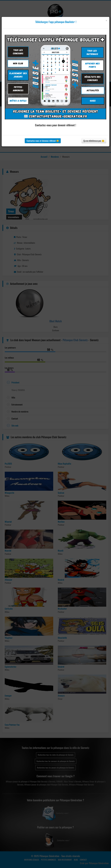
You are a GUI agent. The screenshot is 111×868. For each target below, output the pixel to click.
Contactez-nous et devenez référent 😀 (43, 141)
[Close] (106, 20)
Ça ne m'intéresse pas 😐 (94, 141)
